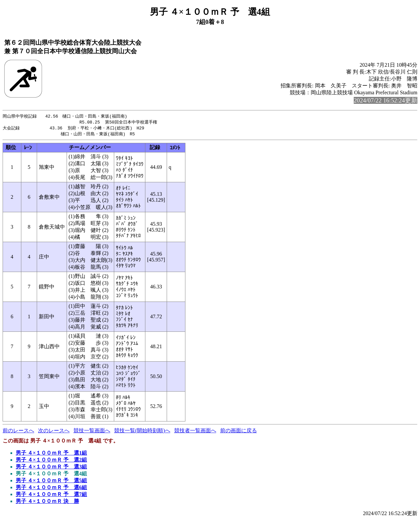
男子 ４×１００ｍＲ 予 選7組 (51, 496)
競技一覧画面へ (92, 432)
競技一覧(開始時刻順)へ (142, 432)
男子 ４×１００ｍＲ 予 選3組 (51, 468)
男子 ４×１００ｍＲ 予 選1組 (51, 454)
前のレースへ (18, 432)
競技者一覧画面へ (195, 432)
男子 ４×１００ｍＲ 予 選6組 (51, 489)
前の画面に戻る (239, 432)
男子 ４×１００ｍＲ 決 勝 (47, 502)
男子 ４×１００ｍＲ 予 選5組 (51, 482)
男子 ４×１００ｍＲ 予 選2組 (51, 461)
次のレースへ (54, 432)
